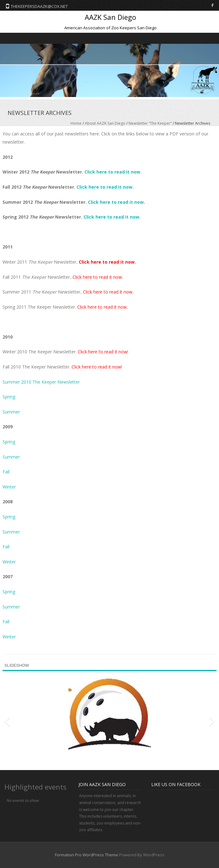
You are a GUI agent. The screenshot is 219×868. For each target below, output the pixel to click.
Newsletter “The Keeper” (150, 123)
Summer (11, 412)
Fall (6, 472)
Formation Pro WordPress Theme (86, 855)
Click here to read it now (112, 172)
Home (76, 123)
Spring (9, 397)
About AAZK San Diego (105, 123)
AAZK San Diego (110, 17)
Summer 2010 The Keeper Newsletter (41, 382)
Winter (9, 487)
